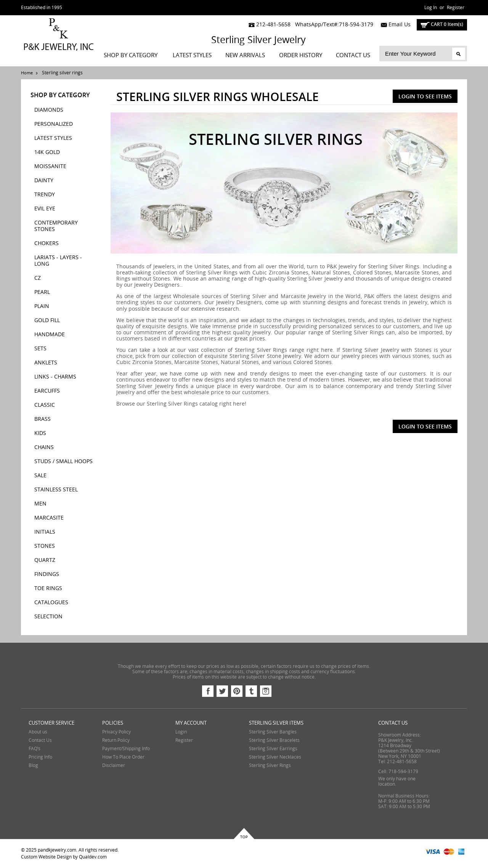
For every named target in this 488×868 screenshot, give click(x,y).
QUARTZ (45, 560)
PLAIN (42, 306)
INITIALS (45, 532)
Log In (431, 8)
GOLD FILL (47, 320)
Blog (33, 765)
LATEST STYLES (192, 55)
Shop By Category (131, 55)
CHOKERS (47, 243)
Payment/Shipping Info (126, 749)
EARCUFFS (47, 391)
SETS (40, 349)
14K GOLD (47, 152)
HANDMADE (50, 335)
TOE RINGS (48, 588)
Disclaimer (114, 765)
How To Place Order (123, 757)
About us (38, 732)
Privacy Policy (116, 732)
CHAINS (44, 447)
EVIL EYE (45, 209)
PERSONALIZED (54, 124)
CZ (38, 278)
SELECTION (48, 617)
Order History (301, 55)
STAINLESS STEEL (56, 490)
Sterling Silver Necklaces (275, 757)
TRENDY (45, 195)
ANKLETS (46, 363)
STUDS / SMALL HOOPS (63, 461)
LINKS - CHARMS (55, 377)
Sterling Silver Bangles (273, 732)
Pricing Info (40, 757)
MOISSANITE (50, 166)
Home (27, 73)
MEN (40, 504)
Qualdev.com (93, 857)
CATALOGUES (51, 602)
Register (456, 8)
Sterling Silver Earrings (273, 749)
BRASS (43, 419)
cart (442, 24)
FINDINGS (47, 574)
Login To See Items (425, 96)
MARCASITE (49, 518)
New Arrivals (245, 55)
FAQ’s (35, 749)
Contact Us (353, 55)
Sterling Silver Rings (270, 765)
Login (181, 732)
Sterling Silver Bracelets (274, 740)
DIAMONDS (49, 110)
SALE (40, 476)
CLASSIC (45, 405)
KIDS (40, 433)
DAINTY (44, 180)
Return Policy (116, 740)
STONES (45, 546)
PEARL (42, 292)
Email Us (394, 25)
